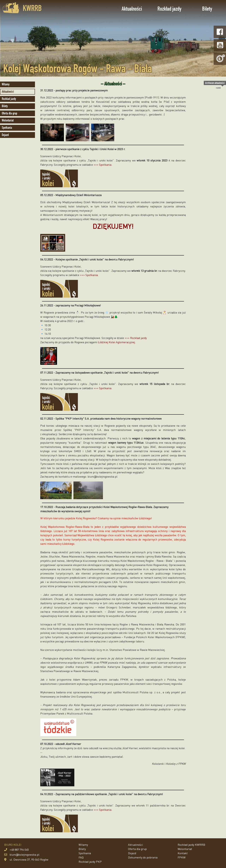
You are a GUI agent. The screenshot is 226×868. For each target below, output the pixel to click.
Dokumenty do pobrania (143, 857)
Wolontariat (8, 120)
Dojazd (5, 135)
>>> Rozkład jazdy (136, 338)
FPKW (182, 857)
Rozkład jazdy (169, 9)
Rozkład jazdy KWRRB (191, 845)
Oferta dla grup (9, 113)
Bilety (207, 9)
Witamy (6, 84)
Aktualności (132, 9)
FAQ (81, 857)
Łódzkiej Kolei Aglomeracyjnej (116, 342)
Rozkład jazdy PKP (90, 862)
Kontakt (183, 853)
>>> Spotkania (102, 165)
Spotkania (7, 128)
